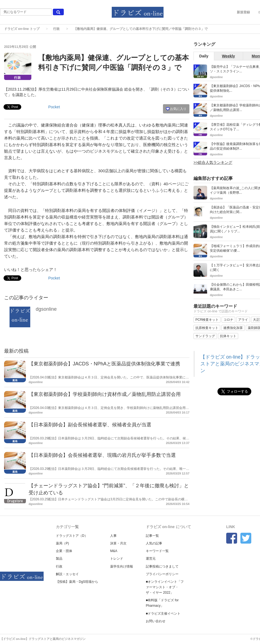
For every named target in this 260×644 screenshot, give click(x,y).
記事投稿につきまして (162, 566)
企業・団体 (64, 551)
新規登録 (243, 12)
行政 (56, 29)
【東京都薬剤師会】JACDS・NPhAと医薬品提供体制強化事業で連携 (104, 364)
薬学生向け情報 (122, 566)
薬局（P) (62, 543)
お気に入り (176, 109)
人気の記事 (154, 543)
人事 (113, 536)
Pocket (54, 107)
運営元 (151, 559)
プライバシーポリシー (162, 574)
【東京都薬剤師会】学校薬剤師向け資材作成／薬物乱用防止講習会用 (105, 394)
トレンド (117, 559)
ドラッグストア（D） (72, 536)
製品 (59, 559)
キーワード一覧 (157, 551)
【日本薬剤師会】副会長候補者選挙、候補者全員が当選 (90, 425)
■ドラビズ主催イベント (163, 614)
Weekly (228, 56)
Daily (204, 56)
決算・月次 (118, 543)
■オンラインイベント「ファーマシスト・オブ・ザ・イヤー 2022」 (165, 587)
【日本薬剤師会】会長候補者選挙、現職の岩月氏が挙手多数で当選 (102, 455)
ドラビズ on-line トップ (22, 29)
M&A (114, 551)
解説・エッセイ (67, 574)
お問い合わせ (156, 621)
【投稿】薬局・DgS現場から (77, 582)
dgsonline (46, 309)
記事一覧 (152, 536)
